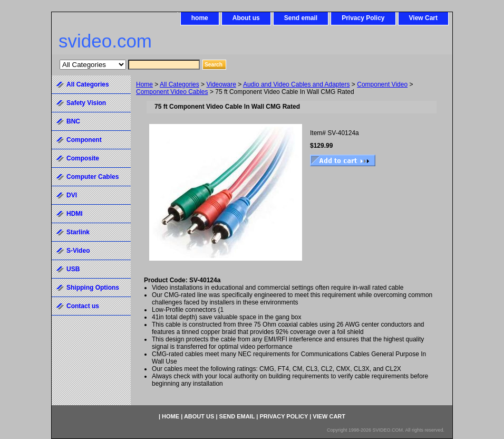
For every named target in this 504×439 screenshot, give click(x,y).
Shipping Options (93, 288)
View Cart (423, 18)
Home (144, 84)
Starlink (78, 232)
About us (246, 18)
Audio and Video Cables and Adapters (297, 84)
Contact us (83, 306)
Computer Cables (93, 177)
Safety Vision (86, 103)
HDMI (75, 214)
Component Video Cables (172, 92)
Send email (301, 18)
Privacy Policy (363, 18)
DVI (72, 195)
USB (73, 269)
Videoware (221, 84)
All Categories (180, 84)
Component (84, 140)
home (200, 18)
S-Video (78, 251)
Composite (83, 158)
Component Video (382, 84)
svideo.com (105, 41)
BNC (73, 121)
